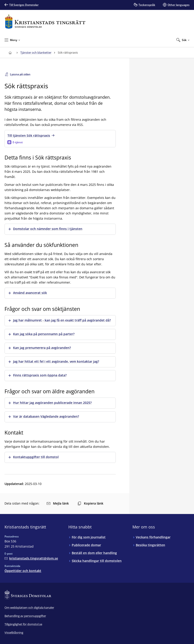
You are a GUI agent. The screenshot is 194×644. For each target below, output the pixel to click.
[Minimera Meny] (12, 40)
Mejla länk (58, 503)
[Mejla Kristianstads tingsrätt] (31, 558)
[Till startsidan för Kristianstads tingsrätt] (45, 22)
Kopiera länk (90, 503)
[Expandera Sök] (183, 40)
